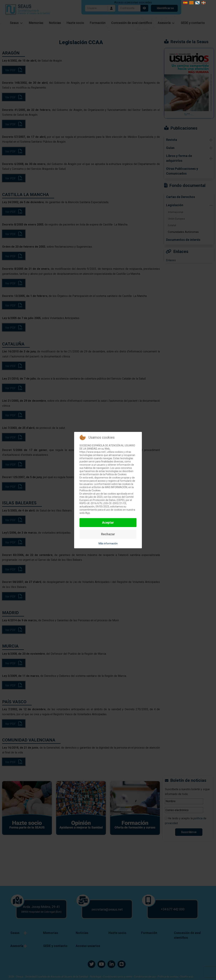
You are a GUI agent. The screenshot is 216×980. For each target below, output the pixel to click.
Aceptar (108, 522)
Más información (108, 543)
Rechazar (108, 534)
